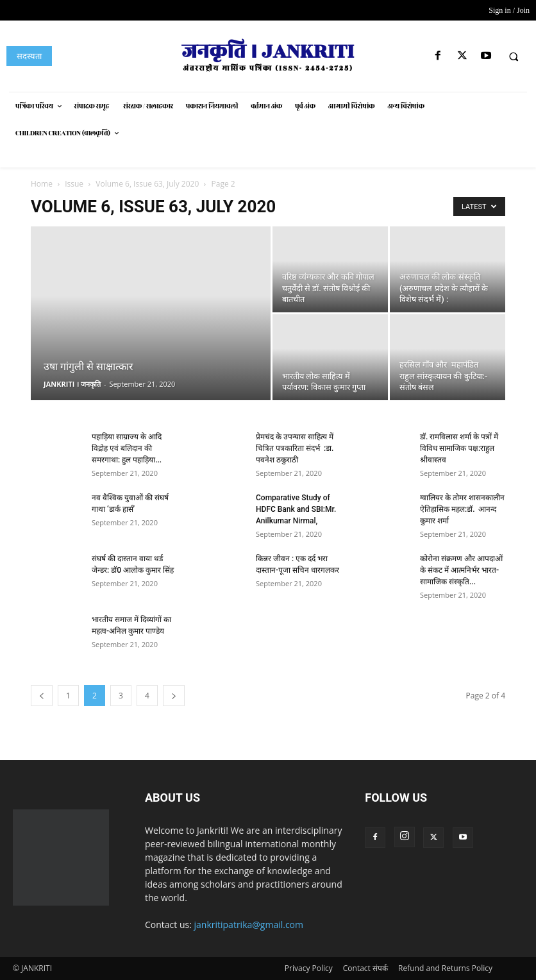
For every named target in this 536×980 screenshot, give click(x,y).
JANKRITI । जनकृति (72, 384)
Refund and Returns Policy (445, 968)
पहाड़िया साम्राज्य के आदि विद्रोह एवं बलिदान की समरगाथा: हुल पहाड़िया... (127, 448)
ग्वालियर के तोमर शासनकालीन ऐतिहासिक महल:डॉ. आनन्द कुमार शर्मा (462, 509)
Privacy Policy (309, 968)
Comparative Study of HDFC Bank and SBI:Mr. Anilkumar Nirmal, (296, 509)
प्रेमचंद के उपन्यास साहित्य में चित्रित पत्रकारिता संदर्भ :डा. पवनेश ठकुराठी (295, 448)
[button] (514, 56)
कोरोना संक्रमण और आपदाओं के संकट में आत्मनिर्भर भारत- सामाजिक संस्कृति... (461, 570)
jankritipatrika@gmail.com (249, 925)
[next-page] (174, 696)
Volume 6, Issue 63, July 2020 (147, 184)
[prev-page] (42, 696)
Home (42, 184)
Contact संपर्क (365, 968)
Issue (74, 184)
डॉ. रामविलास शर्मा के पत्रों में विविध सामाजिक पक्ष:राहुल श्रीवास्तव (459, 448)
